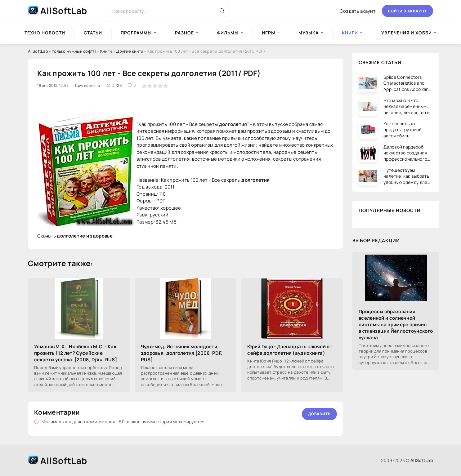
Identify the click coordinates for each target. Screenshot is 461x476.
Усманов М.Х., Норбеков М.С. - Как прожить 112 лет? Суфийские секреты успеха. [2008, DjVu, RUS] (76, 353)
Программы (136, 33)
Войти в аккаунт (407, 11)
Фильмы (228, 33)
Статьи (93, 33)
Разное (184, 33)
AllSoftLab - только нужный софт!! (62, 51)
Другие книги (130, 51)
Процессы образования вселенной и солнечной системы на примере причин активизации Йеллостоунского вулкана (396, 325)
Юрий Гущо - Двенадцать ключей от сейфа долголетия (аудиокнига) (290, 350)
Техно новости (45, 33)
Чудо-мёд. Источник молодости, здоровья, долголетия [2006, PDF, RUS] (182, 353)
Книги (106, 51)
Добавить (319, 414)
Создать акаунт (358, 11)
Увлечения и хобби (407, 33)
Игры (269, 33)
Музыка (309, 33)
